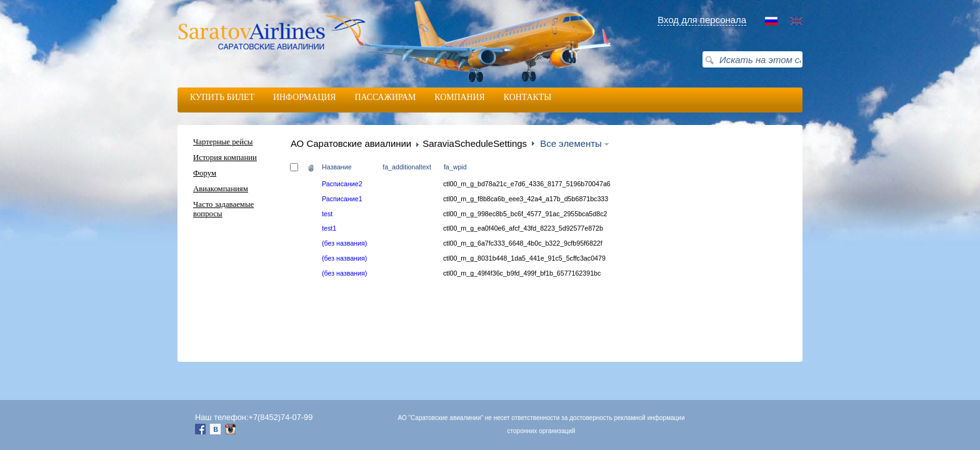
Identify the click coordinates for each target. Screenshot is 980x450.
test (327, 214)
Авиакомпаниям (221, 189)
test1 (329, 228)
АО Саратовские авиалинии (351, 143)
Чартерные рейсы (223, 142)
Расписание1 (342, 199)
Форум (205, 173)
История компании (225, 157)
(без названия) (344, 243)
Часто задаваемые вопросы (223, 209)
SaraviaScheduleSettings (475, 144)
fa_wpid (455, 167)
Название (337, 167)
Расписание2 (342, 184)
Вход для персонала (702, 20)
